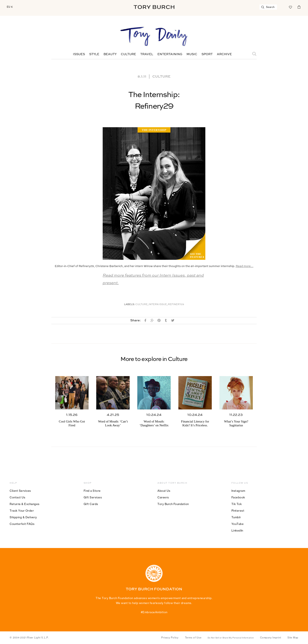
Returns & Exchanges (25, 504)
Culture (128, 54)
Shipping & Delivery (23, 517)
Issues (79, 54)
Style (94, 54)
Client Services (20, 491)
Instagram (238, 491)
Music (192, 54)
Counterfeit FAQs (22, 524)
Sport (207, 54)
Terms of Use (193, 638)
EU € (10, 7)
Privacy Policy (170, 638)
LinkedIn (237, 530)
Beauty (110, 54)
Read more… (245, 266)
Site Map (293, 638)
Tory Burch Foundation (173, 504)
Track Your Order (22, 511)
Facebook (238, 497)
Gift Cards (91, 504)
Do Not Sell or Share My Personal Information (231, 638)
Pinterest (238, 511)
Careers (163, 497)
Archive (224, 54)
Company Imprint (271, 638)
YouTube (238, 524)
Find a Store (92, 491)
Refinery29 (176, 305)
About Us (164, 491)
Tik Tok (237, 504)
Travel (147, 54)
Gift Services (93, 497)
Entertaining (170, 54)
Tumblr (236, 517)
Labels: (130, 305)
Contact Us (17, 497)
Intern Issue (158, 305)
